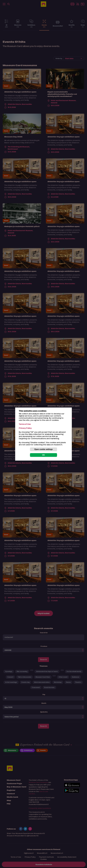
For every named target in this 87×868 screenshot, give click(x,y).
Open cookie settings (43, 449)
